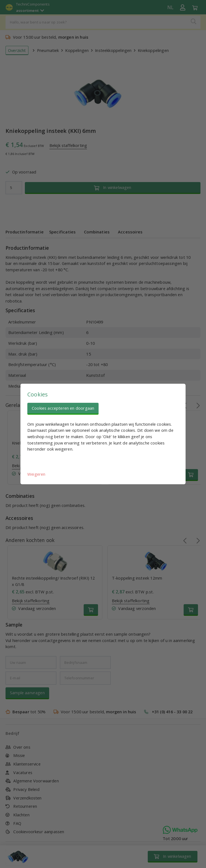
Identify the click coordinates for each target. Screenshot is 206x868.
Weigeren (36, 474)
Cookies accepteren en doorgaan (63, 408)
